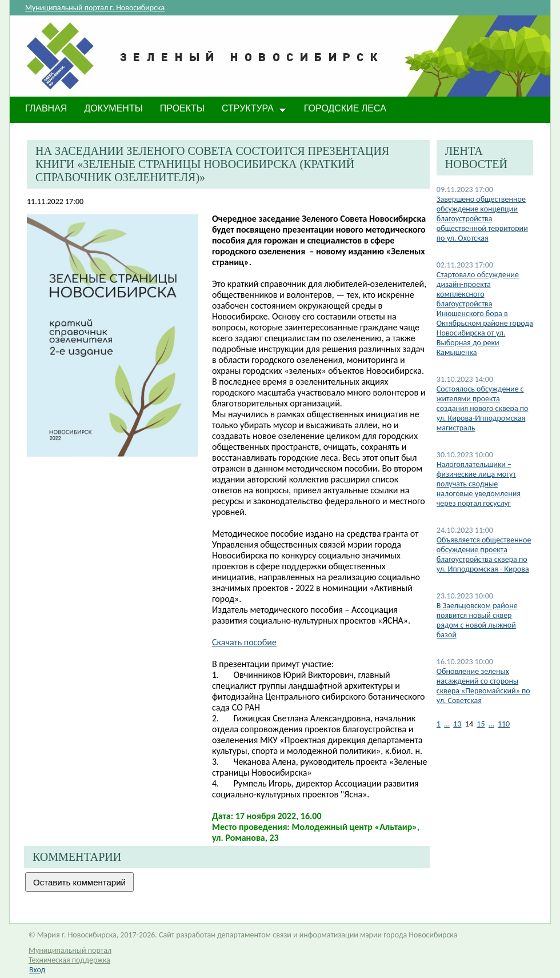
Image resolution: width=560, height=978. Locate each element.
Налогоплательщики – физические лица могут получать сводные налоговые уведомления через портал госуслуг (479, 484)
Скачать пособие (244, 642)
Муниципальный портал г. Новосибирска (95, 8)
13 (457, 724)
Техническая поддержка (69, 960)
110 (504, 724)
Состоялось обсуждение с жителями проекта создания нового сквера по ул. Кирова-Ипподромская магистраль (483, 408)
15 (481, 724)
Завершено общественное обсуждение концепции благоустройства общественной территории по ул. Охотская (482, 219)
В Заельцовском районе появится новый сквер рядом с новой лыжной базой (477, 620)
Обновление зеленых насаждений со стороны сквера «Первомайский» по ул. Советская (483, 686)
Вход (37, 970)
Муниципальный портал (70, 950)
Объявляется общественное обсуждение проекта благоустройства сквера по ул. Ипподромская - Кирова (484, 554)
